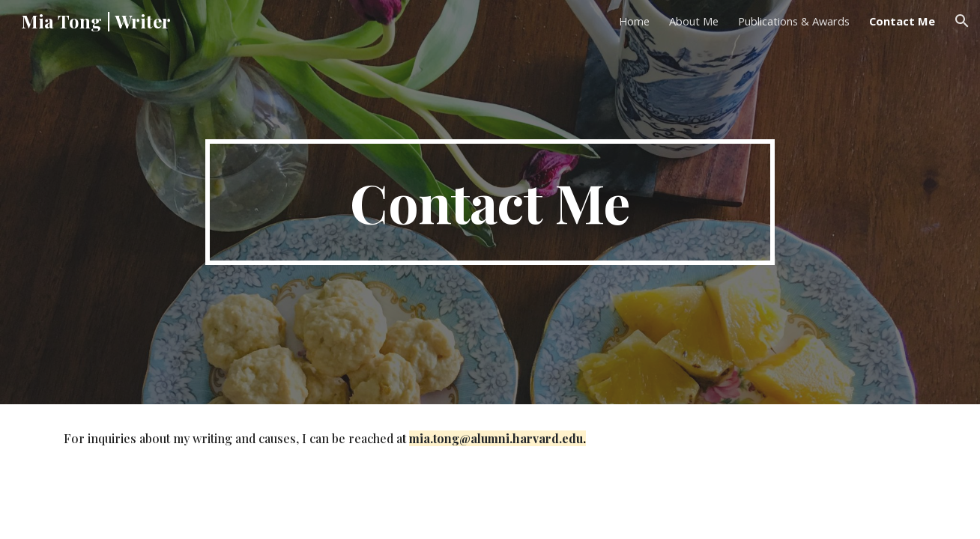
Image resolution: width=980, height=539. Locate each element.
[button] (962, 21)
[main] (490, 202)
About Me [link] (694, 21)
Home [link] (634, 21)
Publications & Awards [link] (794, 21)
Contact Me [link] (902, 21)
